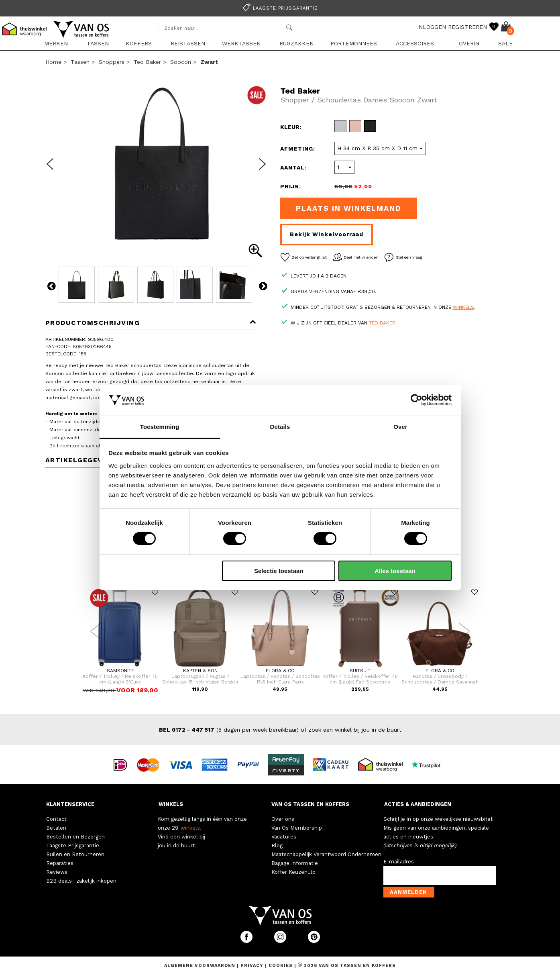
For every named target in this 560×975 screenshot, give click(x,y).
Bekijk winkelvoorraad (327, 234)
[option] (280, 7)
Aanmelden (408, 892)
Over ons (283, 819)
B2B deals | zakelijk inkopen (81, 881)
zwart (209, 62)
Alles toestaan (395, 571)
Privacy (253, 966)
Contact (56, 819)
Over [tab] (400, 427)
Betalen (56, 828)
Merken (56, 43)
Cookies (281, 966)
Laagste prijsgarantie (279, 8)
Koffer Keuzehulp (293, 872)
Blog (277, 845)
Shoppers (112, 62)
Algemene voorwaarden (201, 966)
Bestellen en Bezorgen (75, 837)
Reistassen (188, 43)
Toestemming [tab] (160, 427)
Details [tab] (280, 427)
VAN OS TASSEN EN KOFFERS (310, 804)
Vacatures (284, 837)
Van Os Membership (297, 828)
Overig (469, 43)
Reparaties (60, 863)
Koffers (139, 43)
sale (505, 43)
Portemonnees (354, 43)
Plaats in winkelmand (349, 208)
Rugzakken (296, 43)
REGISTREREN (467, 27)
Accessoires (415, 43)
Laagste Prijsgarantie (73, 845)
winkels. (191, 828)
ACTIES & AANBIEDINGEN (418, 804)
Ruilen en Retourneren (75, 854)
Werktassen (241, 43)
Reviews (57, 872)
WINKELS (171, 804)
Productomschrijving (151, 323)
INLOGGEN (432, 27)
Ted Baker (147, 62)
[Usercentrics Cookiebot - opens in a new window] (416, 400)
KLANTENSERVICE (70, 804)
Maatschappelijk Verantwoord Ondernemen (326, 854)
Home (53, 62)
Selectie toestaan (279, 571)
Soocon (181, 62)
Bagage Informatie (295, 863)
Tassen (98, 43)
